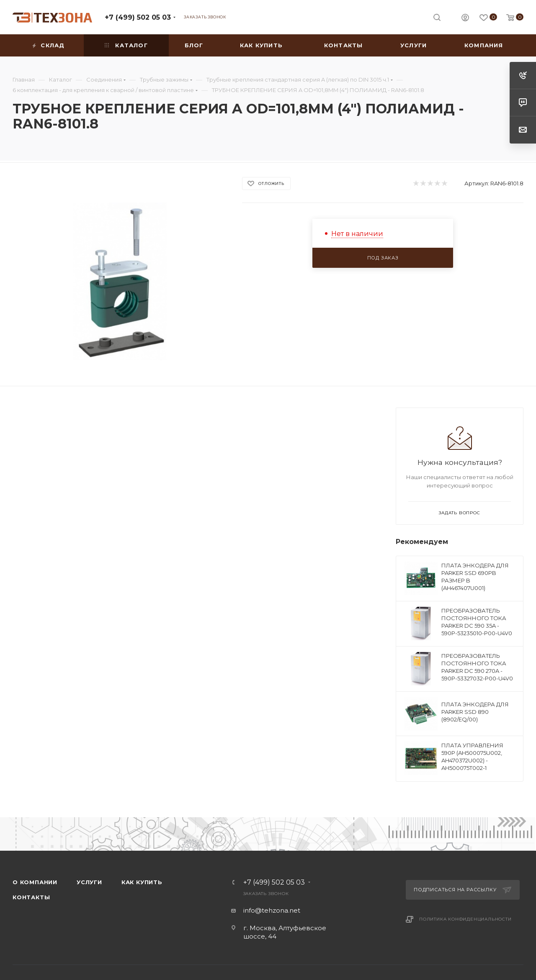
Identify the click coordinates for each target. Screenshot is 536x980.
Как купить (142, 882)
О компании (35, 882)
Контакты (31, 897)
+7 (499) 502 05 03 (138, 17)
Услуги (89, 882)
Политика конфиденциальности (465, 919)
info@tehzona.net (272, 910)
